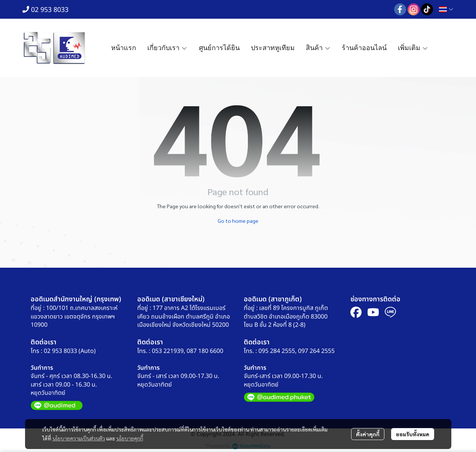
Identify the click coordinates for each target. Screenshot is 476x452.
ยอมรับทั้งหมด (413, 434)
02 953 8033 (45, 10)
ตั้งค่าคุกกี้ (368, 434)
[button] (446, 9)
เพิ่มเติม (413, 48)
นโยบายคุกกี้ (130, 438)
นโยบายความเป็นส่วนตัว (79, 438)
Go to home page (238, 221)
